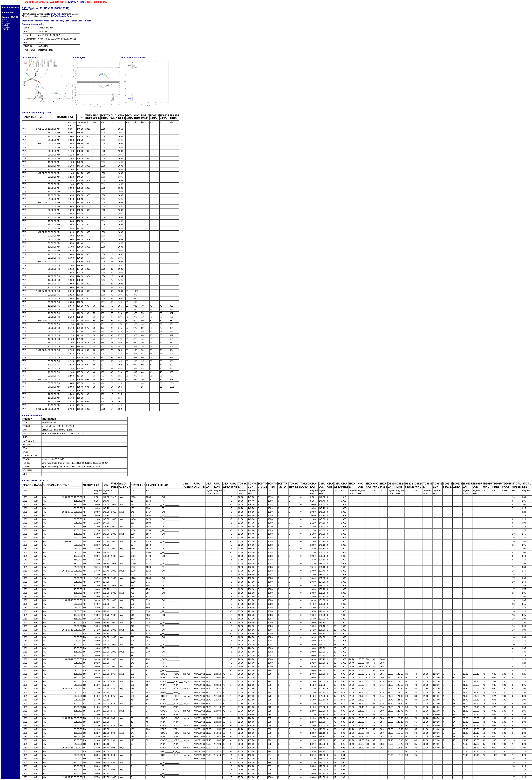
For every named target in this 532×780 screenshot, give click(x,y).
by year (5, 19)
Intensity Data (63, 21)
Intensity (38, 21)
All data (87, 21)
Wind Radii (49, 21)
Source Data (76, 21)
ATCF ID (5, 29)
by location (6, 27)
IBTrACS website (56, 14)
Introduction (8, 12)
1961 (25, 8)
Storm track (27, 21)
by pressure (6, 23)
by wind (5, 25)
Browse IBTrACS (10, 17)
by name (5, 21)
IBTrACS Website (76, 2)
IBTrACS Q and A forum (61, 16)
